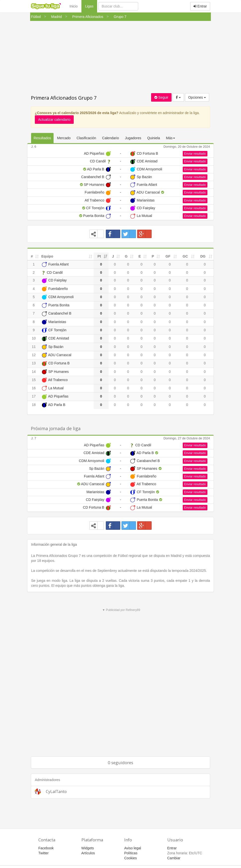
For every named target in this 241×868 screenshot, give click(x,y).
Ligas (91, 6)
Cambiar (174, 858)
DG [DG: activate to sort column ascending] (203, 256)
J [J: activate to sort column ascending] (113, 256)
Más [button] (171, 138)
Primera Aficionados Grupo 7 (64, 98)
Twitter (43, 853)
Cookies (131, 858)
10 (34, 338)
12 (34, 355)
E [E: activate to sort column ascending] (140, 256)
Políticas (131, 853)
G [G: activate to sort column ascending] (126, 256)
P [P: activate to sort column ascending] (153, 256)
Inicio (74, 6)
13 (34, 363)
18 (34, 405)
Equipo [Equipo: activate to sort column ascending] (47, 256)
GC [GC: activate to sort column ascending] (185, 256)
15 (34, 380)
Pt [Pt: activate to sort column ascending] (99, 256)
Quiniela (153, 138)
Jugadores (133, 138)
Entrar (200, 6)
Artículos (88, 853)
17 (34, 396)
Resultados (42, 138)
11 (34, 347)
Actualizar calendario (54, 120)
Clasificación (87, 138)
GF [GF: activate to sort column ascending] (168, 256)
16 (34, 388)
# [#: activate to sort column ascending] (32, 256)
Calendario (111, 138)
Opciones (197, 97)
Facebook (46, 848)
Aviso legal (133, 848)
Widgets (88, 848)
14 (34, 372)
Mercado (64, 138)
